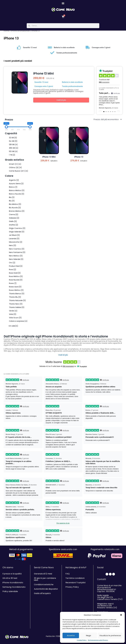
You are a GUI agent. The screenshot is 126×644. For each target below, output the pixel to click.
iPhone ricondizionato (13, 583)
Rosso (13, 285)
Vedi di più (61, 102)
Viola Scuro (15, 319)
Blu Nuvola (15, 209)
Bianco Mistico (17, 192)
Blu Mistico (15, 206)
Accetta (71, 635)
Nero (13, 247)
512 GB (13, 153)
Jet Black (14, 237)
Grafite (14, 227)
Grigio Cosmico (17, 230)
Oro (12, 264)
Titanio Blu (15, 299)
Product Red (16, 268)
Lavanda (14, 240)
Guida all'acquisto (42, 593)
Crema (14, 216)
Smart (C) (15, 166)
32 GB (13, 139)
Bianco (13, 189)
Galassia (14, 220)
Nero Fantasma (17, 254)
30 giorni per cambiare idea (45, 579)
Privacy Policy (72, 587)
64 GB (13, 143)
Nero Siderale (16, 261)
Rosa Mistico (16, 278)
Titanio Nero (16, 306)
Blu (12, 199)
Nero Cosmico (17, 251)
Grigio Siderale (17, 233)
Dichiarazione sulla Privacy (98, 640)
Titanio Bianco (17, 295)
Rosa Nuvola (16, 282)
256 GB (14, 150)
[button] (121, 615)
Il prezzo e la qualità (12, 574)
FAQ (67, 574)
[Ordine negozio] (107, 121)
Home (6, 33)
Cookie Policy (82, 640)
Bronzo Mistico (17, 213)
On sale (13, 328)
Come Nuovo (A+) (19, 173)
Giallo (13, 223)
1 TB (12, 157)
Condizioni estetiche (44, 585)
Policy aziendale (10, 591)
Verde (13, 312)
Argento (14, 182)
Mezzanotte (16, 244)
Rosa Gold (15, 275)
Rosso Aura (15, 288)
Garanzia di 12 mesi (43, 574)
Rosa (13, 271)
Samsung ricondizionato (14, 587)
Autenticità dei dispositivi (46, 589)
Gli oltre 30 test (10, 578)
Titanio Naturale (17, 302)
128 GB (13, 146)
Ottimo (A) (15, 169)
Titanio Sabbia (17, 309)
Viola (13, 316)
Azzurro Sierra (16, 185)
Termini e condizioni (75, 578)
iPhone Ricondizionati (20, 33)
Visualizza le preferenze (110, 635)
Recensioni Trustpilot (76, 583)
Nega (88, 635)
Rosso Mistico (16, 292)
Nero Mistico (16, 257)
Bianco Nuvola (17, 196)
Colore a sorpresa (18, 323)
